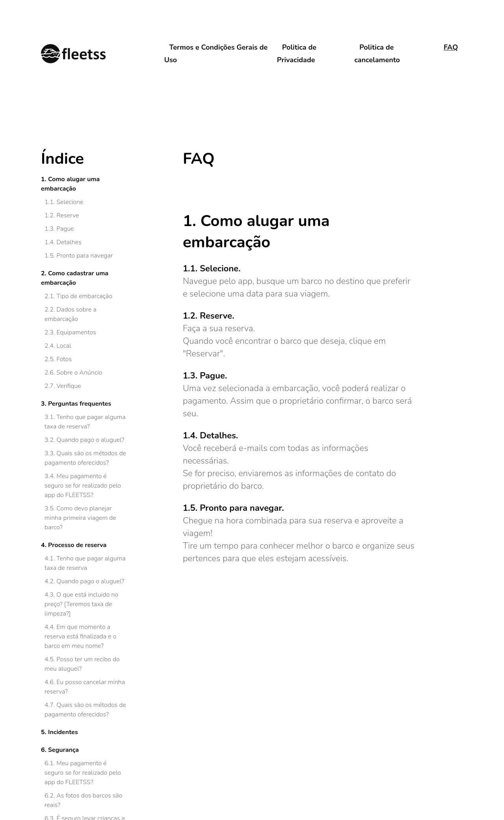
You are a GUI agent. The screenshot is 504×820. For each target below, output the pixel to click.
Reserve (68, 215)
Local (64, 346)
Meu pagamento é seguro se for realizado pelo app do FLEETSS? (83, 486)
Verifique (69, 386)
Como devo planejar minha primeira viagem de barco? (80, 518)
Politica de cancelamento (377, 54)
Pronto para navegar (84, 256)
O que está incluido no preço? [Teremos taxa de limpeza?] (81, 604)
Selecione (70, 202)
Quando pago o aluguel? (90, 440)
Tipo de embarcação (84, 296)
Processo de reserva (77, 545)
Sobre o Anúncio (79, 373)
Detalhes (69, 242)
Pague (65, 229)
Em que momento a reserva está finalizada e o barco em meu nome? (80, 636)
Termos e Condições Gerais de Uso (216, 54)
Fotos (64, 359)
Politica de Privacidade (296, 54)
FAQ (451, 47)
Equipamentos (76, 332)
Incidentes (63, 732)
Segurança (63, 750)
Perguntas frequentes (80, 404)
